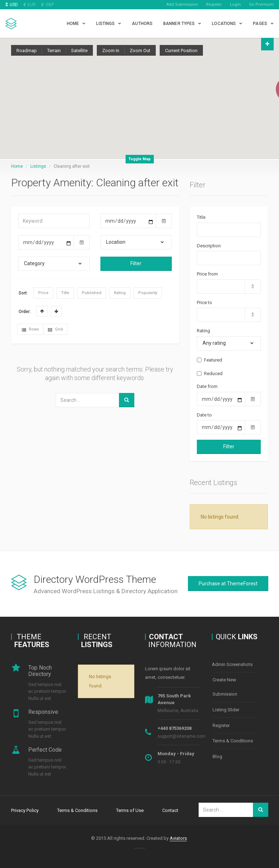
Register (214, 4)
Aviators (178, 837)
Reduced (210, 374)
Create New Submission (225, 686)
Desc (56, 311)
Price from (207, 274)
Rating (120, 293)
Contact (170, 810)
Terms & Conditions (233, 737)
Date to (204, 415)
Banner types (179, 24)
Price (43, 293)
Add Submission (182, 4)
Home (73, 24)
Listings (105, 24)
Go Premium (261, 4)
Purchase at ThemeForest (228, 584)
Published (92, 293)
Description (209, 246)
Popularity (148, 293)
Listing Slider (226, 708)
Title (65, 293)
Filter (136, 263)
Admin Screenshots (232, 664)
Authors (142, 24)
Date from (207, 386)
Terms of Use (130, 810)
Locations (224, 24)
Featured (210, 360)
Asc (42, 311)
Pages (260, 24)
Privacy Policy (25, 810)
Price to (205, 302)
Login (235, 4)
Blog (217, 751)
